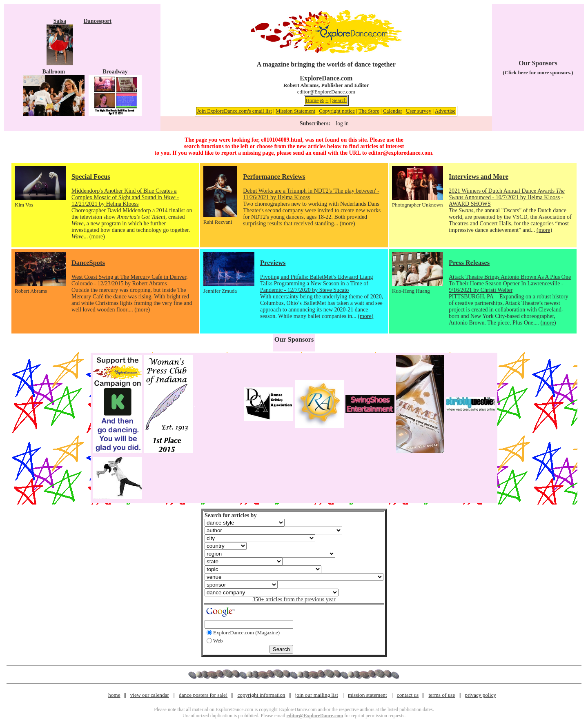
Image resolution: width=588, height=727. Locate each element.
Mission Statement (295, 111)
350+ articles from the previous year (294, 599)
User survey (419, 111)
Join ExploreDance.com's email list (234, 111)
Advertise (445, 111)
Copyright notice (337, 111)
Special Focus (91, 177)
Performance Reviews (274, 177)
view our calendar (150, 695)
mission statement (367, 695)
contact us (408, 695)
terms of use (442, 695)
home (114, 695)
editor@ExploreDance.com (326, 92)
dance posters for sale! (203, 695)
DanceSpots (88, 263)
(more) (97, 237)
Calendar (393, 111)
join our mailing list (317, 695)
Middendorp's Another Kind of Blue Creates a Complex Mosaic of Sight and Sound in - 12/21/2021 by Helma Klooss (125, 197)
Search (340, 100)
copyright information (261, 695)
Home (312, 100)
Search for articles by (231, 515)
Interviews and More (479, 177)
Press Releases (469, 263)
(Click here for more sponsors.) (538, 72)
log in (342, 123)
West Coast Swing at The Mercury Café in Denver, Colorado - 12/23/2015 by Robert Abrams (130, 280)
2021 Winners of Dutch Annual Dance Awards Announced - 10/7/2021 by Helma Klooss (507, 194)
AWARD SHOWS (470, 204)
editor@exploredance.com (400, 153)
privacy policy (481, 695)
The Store (369, 111)
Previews (273, 263)
